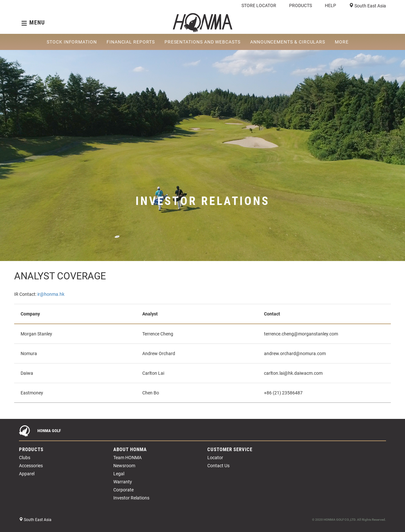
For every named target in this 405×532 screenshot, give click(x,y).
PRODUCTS (301, 5)
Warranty (123, 482)
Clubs (25, 458)
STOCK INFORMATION (72, 42)
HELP (330, 5)
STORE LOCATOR (259, 5)
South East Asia (370, 6)
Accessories (31, 466)
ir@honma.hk (51, 294)
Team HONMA (127, 458)
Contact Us (218, 466)
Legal (119, 474)
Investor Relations (131, 498)
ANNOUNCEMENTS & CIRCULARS (288, 42)
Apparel (27, 474)
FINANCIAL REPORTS (131, 42)
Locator (215, 458)
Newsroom (124, 466)
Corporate (123, 490)
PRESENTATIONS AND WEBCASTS (202, 42)
